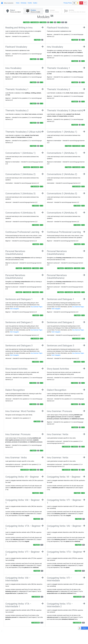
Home (18, 3)
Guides (35, 3)
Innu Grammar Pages (37, 307)
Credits (30, 3)
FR (85, 3)
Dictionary (24, 3)
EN (81, 3)
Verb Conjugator (14, 309)
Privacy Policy (68, 3)
